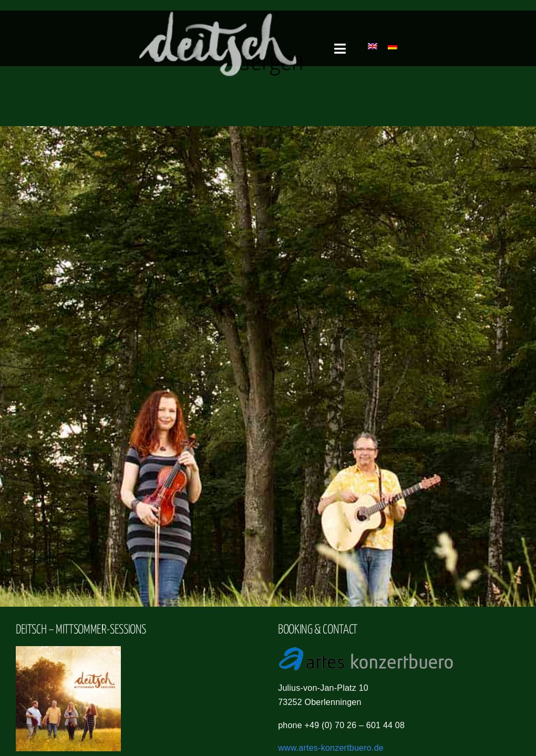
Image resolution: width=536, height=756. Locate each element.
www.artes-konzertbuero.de (331, 748)
